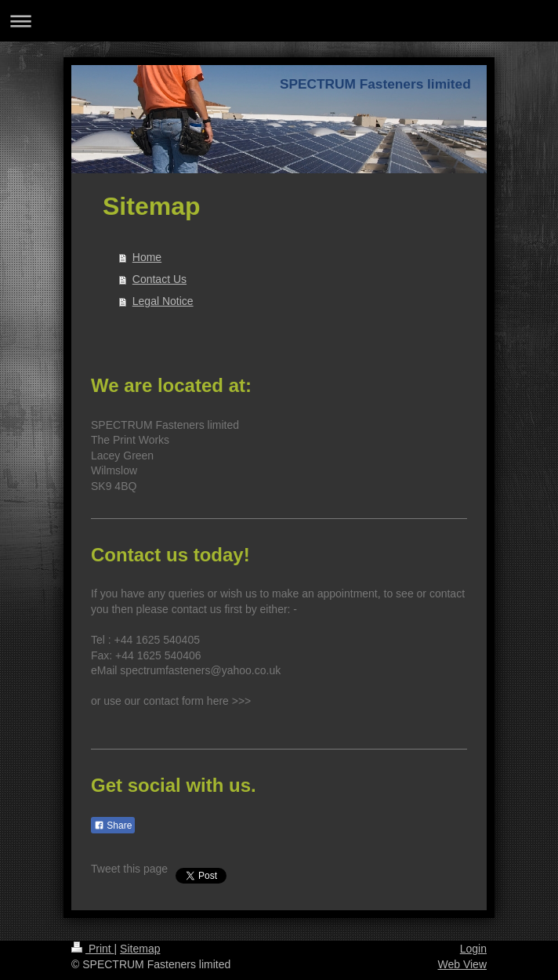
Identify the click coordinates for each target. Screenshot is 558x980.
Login (473, 949)
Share (113, 826)
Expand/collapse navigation (279, 21)
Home (147, 257)
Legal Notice (163, 301)
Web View (462, 964)
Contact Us (159, 279)
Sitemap (140, 949)
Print (93, 949)
